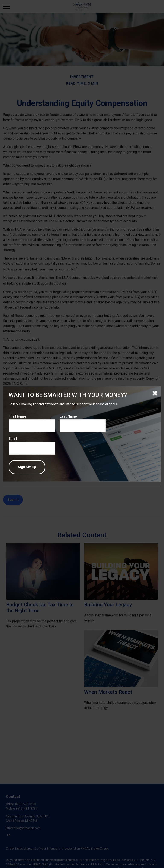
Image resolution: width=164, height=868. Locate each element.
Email (13, 439)
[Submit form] (27, 467)
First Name (17, 416)
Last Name (68, 416)
